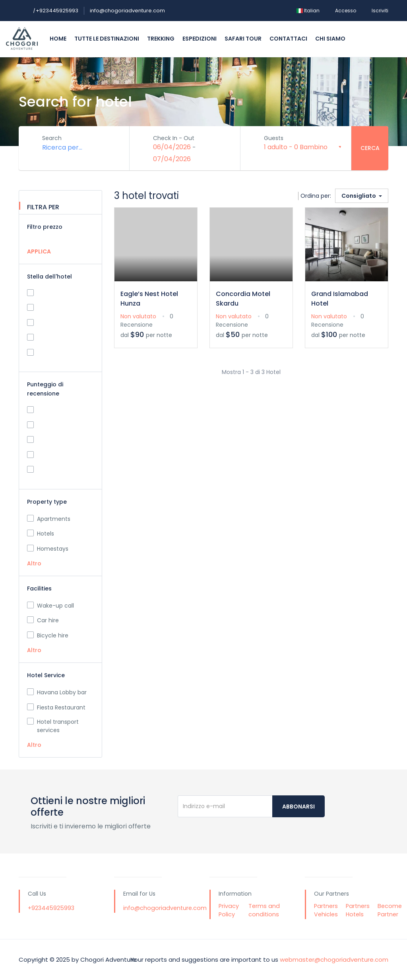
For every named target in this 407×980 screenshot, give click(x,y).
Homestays (48, 549)
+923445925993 (56, 11)
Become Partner (390, 910)
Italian (308, 11)
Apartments (49, 519)
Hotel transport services (53, 726)
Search (52, 138)
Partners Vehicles (326, 910)
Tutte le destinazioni (107, 39)
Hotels (41, 534)
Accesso (346, 11)
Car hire (43, 620)
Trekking (161, 39)
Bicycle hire (48, 635)
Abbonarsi (298, 807)
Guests (274, 138)
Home (58, 39)
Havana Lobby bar (57, 692)
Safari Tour (243, 39)
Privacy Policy (229, 910)
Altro (34, 563)
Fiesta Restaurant (56, 707)
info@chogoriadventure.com (127, 11)
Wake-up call (50, 606)
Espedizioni (200, 39)
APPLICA (39, 251)
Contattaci (288, 39)
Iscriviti (380, 11)
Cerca (370, 148)
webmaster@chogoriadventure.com (334, 960)
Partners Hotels (358, 910)
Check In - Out (174, 138)
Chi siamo (330, 39)
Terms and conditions (264, 910)
